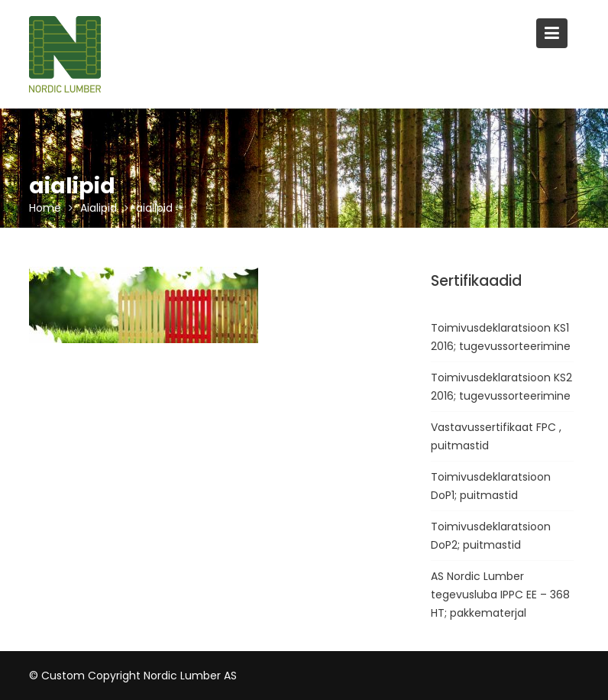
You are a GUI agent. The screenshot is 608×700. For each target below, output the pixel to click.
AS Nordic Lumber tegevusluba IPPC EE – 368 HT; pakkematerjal (500, 595)
